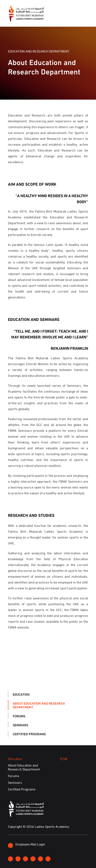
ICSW (64, 759)
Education (21, 694)
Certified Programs (29, 734)
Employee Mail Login (27, 845)
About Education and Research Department (39, 705)
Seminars (20, 725)
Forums (19, 716)
